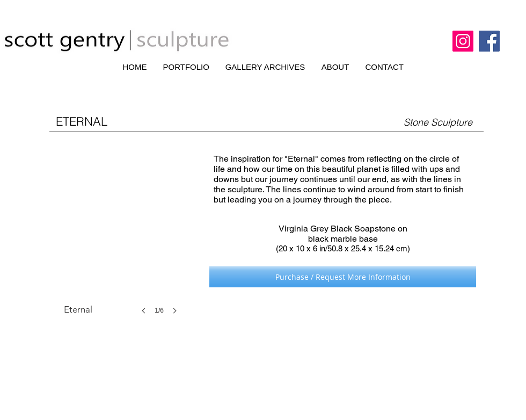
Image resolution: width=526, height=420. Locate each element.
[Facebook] (489, 41)
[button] (124, 241)
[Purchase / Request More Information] (343, 277)
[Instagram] (463, 41)
